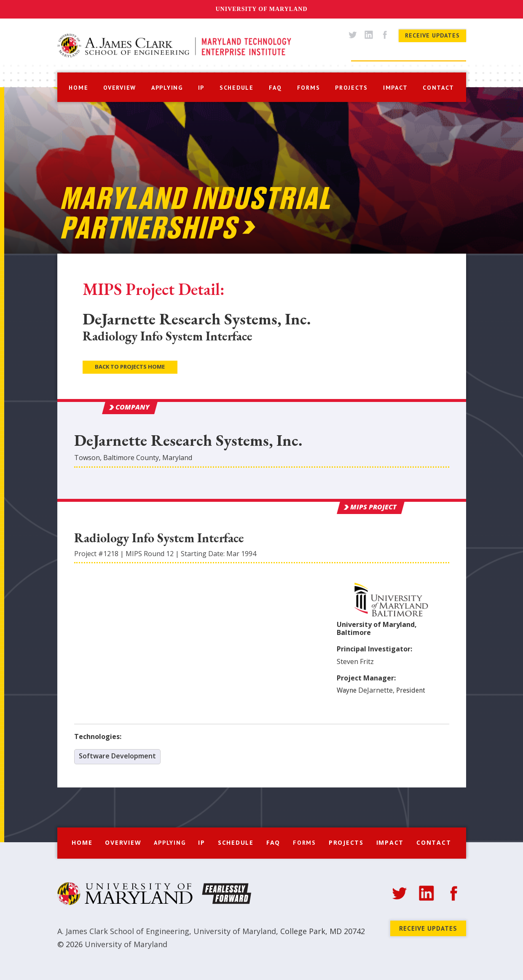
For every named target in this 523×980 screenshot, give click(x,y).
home (78, 88)
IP (201, 88)
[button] (167, 87)
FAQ (273, 842)
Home (82, 842)
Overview (123, 842)
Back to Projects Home (130, 367)
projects (351, 88)
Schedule (236, 842)
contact (438, 88)
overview (120, 88)
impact (396, 88)
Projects (346, 842)
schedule (237, 88)
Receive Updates (432, 35)
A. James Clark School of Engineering (123, 931)
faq (275, 88)
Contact (434, 842)
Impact (390, 842)
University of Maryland (261, 9)
